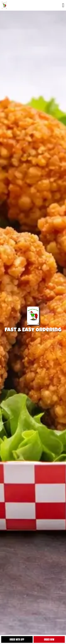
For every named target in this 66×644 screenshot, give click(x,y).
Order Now (49, 639)
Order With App (17, 639)
